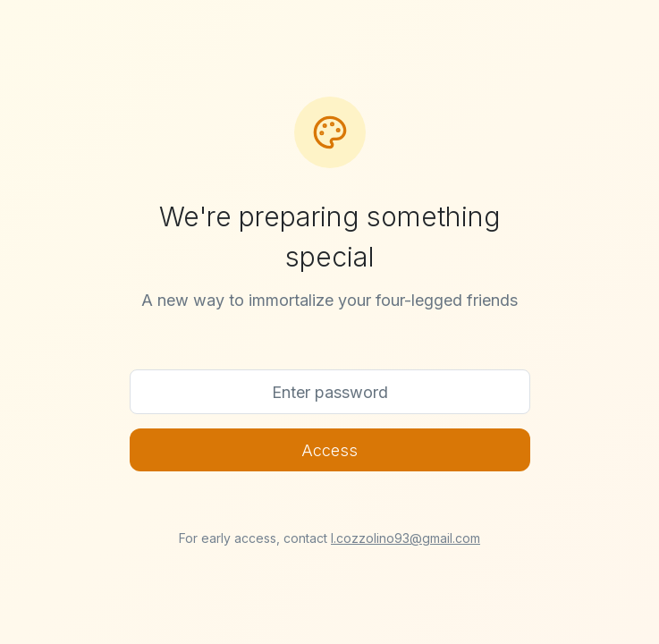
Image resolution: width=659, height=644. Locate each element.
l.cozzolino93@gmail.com (406, 538)
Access (329, 450)
